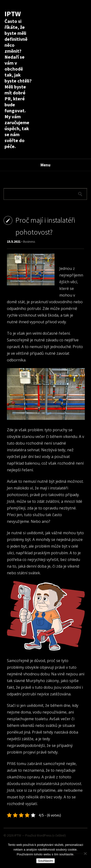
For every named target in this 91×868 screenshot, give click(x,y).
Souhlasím (46, 861)
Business (29, 241)
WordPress (44, 835)
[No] (85, 853)
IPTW (13, 14)
